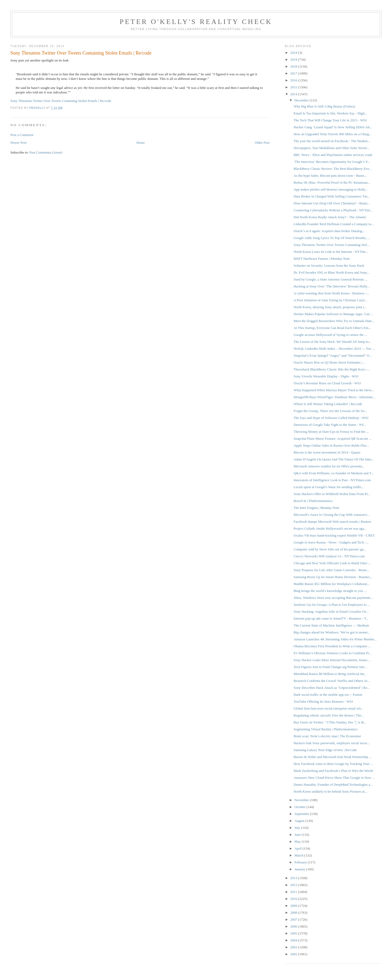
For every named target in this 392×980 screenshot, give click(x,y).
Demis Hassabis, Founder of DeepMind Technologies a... (333, 785)
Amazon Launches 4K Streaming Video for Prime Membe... (335, 639)
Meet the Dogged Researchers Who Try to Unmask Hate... (334, 321)
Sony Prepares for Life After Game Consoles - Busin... (331, 570)
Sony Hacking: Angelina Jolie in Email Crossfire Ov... (331, 612)
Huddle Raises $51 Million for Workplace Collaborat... (332, 584)
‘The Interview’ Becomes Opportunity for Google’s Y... (332, 162)
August (300, 821)
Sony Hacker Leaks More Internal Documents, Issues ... (332, 660)
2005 (294, 933)
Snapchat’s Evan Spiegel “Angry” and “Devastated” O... (333, 355)
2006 (294, 926)
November (302, 800)
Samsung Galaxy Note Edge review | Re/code (325, 750)
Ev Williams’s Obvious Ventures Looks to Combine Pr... (333, 653)
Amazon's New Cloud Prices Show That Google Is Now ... (334, 778)
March (299, 855)
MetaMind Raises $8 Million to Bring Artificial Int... (330, 674)
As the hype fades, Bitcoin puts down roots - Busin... (330, 176)
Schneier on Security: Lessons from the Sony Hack (329, 265)
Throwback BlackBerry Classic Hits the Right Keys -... (332, 369)
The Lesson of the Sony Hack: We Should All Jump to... (332, 342)
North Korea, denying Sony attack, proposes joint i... (330, 307)
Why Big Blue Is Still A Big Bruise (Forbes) (324, 106)
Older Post (262, 143)
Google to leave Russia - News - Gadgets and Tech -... (331, 542)
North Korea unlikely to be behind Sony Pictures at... (330, 791)
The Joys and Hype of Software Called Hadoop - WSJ (331, 418)
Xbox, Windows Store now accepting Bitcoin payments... (333, 598)
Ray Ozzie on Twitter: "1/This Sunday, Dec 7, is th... (330, 722)
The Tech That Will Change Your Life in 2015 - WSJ (330, 120)
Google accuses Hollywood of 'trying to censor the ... (330, 335)
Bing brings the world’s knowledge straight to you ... (330, 591)
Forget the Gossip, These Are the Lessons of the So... (330, 411)
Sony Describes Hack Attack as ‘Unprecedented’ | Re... (332, 688)
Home (141, 143)
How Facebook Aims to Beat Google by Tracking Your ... (333, 764)
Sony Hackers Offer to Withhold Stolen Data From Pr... (332, 494)
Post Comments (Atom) (46, 152)
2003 (294, 947)
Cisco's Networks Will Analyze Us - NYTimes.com (329, 556)
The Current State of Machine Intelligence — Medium (331, 625)
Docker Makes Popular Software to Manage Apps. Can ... (333, 314)
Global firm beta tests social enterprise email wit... (328, 708)
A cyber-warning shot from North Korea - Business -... (331, 293)
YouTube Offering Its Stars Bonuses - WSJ (323, 701)
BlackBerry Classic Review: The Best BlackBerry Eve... (333, 169)
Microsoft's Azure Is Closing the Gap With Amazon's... (332, 515)
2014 (294, 94)
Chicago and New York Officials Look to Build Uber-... (332, 563)
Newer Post (18, 143)
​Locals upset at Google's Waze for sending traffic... (329, 487)
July (298, 828)
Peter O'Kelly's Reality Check (196, 22)
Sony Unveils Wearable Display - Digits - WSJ (326, 376)
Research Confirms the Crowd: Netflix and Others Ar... (332, 681)
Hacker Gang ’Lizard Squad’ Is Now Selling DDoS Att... (333, 127)
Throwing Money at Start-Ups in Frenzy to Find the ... (331, 432)
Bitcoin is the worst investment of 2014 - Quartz (327, 452)
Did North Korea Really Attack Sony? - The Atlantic (330, 217)
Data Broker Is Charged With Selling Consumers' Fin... (332, 196)
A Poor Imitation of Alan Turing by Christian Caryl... (330, 300)
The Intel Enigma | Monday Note (316, 508)
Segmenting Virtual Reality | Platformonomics (326, 729)
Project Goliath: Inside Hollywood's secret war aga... (330, 528)
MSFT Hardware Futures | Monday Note (322, 259)
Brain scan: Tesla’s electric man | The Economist (327, 736)
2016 (294, 80)
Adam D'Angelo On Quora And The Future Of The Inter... (334, 459)
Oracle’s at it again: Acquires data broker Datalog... (329, 231)
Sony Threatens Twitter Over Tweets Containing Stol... (331, 245)
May (298, 841)
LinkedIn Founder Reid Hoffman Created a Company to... (334, 224)
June (298, 835)
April (298, 848)
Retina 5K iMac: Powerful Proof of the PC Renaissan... (332, 182)
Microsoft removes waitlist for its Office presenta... (329, 466)
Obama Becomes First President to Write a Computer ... (332, 646)
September (302, 814)
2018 (294, 66)
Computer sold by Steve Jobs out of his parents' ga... (330, 549)
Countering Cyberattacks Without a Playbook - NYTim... (333, 210)
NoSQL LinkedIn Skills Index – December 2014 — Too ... (334, 349)
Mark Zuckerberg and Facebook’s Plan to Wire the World (333, 771)
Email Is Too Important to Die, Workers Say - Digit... (330, 113)
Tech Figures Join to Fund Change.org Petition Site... (330, 667)
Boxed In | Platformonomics (313, 501)
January (300, 869)
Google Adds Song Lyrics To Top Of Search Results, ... (332, 238)
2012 (294, 885)
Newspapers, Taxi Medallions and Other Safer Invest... (331, 148)
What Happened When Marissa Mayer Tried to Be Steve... (334, 390)
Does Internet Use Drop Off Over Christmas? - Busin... (332, 203)
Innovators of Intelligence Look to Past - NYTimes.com (332, 480)
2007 (294, 919)
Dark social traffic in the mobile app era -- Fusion (328, 695)
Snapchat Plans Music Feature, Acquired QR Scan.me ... (333, 438)
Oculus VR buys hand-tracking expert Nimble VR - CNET (334, 535)
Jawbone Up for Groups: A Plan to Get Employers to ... (332, 605)
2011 (294, 892)
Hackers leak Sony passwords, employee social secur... (331, 743)
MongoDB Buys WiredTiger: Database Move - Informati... (334, 397)
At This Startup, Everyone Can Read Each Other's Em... (332, 328)
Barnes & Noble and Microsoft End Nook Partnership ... (333, 757)
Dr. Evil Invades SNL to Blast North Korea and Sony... (331, 272)
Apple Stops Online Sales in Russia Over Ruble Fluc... (331, 445)
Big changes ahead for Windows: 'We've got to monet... (332, 632)
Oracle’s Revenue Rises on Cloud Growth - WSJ (327, 383)
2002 (294, 954)
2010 (294, 899)
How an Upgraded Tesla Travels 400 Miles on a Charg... (333, 134)
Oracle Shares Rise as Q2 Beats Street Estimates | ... (329, 362)
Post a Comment (22, 135)
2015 (294, 87)
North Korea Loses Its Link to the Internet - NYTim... (331, 252)
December (302, 100)
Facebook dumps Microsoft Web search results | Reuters (332, 522)
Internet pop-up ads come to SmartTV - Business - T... (331, 618)
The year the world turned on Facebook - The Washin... (332, 141)
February (301, 862)
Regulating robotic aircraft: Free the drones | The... (329, 715)
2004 (294, 940)
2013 (294, 878)
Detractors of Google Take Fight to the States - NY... (330, 425)
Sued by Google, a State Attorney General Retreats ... (330, 279)
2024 (294, 53)
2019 (294, 59)
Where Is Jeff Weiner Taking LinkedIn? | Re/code (328, 404)
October (300, 807)
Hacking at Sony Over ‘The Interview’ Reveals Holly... (332, 286)
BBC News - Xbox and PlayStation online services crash (333, 155)
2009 (294, 906)
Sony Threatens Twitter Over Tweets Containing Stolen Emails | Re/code (61, 101)
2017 (294, 73)
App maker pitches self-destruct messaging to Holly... (331, 189)
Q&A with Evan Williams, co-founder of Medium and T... (334, 473)
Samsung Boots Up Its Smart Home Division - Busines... (333, 577)
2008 (294, 913)
